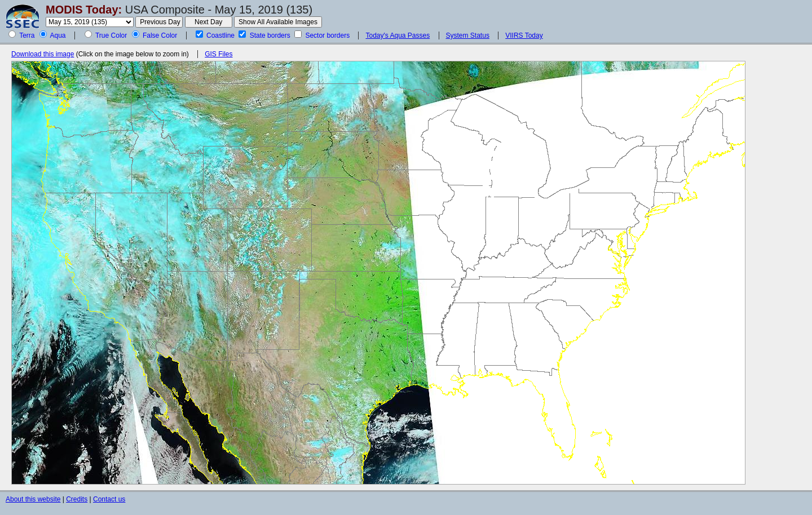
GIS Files (219, 54)
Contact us (109, 499)
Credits (77, 499)
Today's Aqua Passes (398, 35)
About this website (33, 499)
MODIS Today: (84, 10)
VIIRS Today (524, 35)
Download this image (43, 54)
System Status (468, 35)
